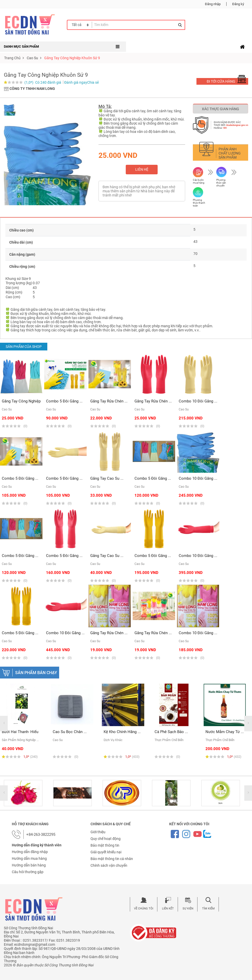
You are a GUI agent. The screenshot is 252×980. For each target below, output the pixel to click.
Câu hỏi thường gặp (28, 872)
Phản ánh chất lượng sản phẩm (230, 153)
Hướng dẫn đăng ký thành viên (37, 845)
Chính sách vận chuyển (109, 865)
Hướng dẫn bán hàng (29, 865)
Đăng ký (238, 4)
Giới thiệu (98, 832)
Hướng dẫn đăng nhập (30, 852)
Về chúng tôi (144, 909)
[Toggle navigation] (242, 47)
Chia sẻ (93, 82)
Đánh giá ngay (76, 82)
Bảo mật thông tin (105, 845)
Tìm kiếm (208, 909)
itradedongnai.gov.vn (237, 125)
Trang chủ (12, 58)
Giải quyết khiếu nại (106, 852)
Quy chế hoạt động (106, 839)
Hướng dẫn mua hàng (29, 858)
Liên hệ (142, 169)
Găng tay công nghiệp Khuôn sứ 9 (72, 58)
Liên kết (168, 909)
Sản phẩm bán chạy (36, 673)
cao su (32, 58)
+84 (225, 128)
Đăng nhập (213, 4)
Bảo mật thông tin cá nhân (112, 859)
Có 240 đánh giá (48, 82)
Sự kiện (188, 909)
